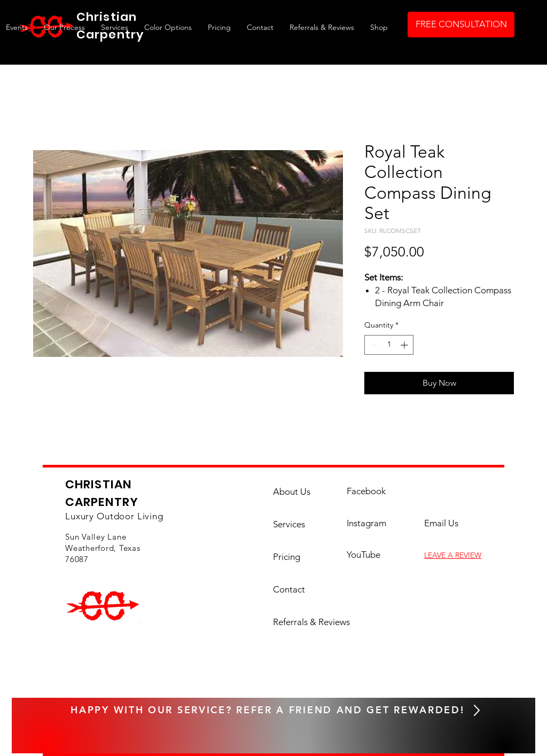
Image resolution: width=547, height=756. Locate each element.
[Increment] (405, 345)
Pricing (287, 557)
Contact (289, 589)
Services (289, 524)
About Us (292, 492)
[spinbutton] (389, 345)
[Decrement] (373, 345)
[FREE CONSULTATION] (461, 25)
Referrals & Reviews (302, 622)
